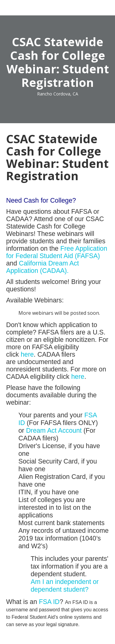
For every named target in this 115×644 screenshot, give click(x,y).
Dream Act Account (54, 431)
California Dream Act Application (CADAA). (42, 267)
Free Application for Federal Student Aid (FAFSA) (57, 252)
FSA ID (49, 602)
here (27, 354)
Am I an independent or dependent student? (65, 586)
